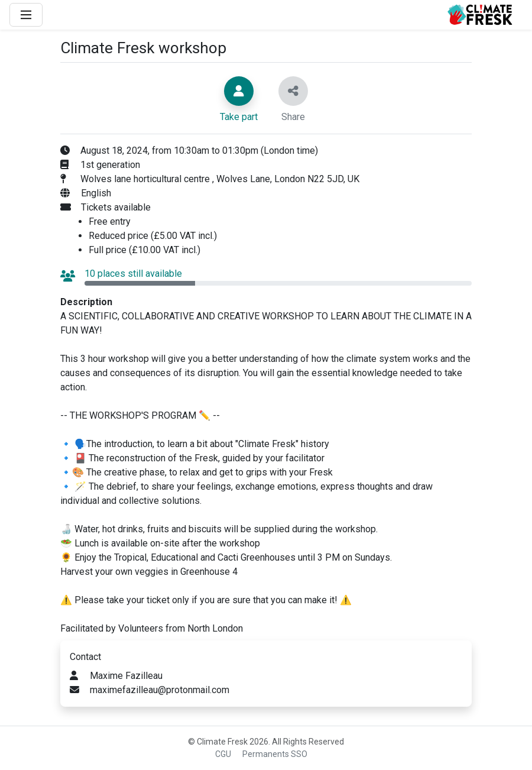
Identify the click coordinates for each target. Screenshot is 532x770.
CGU (223, 754)
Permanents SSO (275, 754)
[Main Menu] (26, 15)
